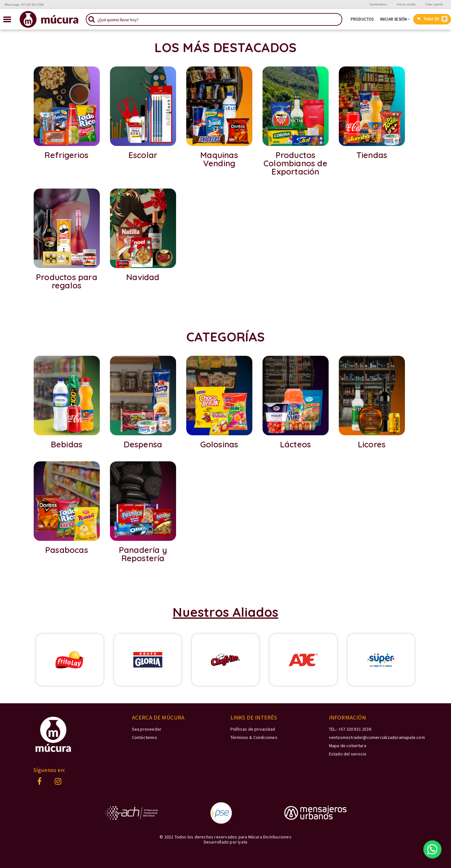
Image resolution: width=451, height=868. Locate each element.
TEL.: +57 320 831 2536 (350, 729)
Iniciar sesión (406, 4)
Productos (362, 19)
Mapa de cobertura (348, 746)
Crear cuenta (434, 4)
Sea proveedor (147, 729)
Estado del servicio (348, 754)
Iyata (243, 842)
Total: (432, 19)
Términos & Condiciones (254, 737)
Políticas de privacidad (253, 729)
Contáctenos (378, 4)
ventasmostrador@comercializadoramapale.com (377, 737)
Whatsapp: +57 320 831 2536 (24, 5)
